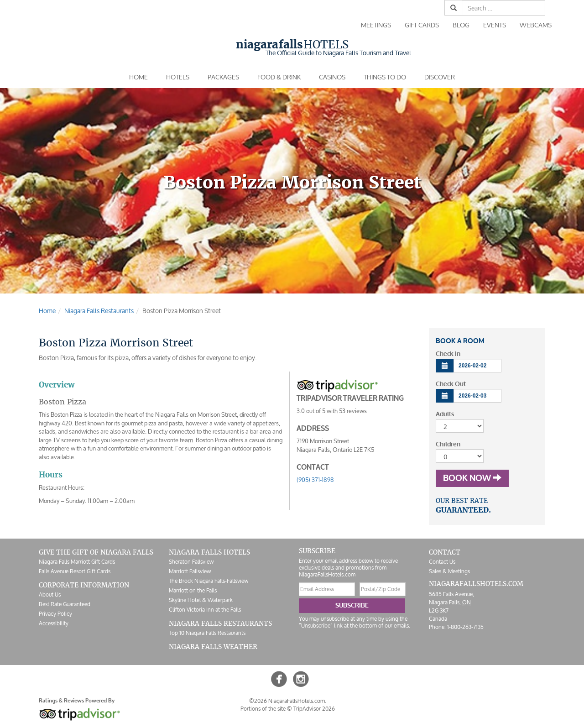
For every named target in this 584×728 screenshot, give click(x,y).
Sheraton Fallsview (191, 562)
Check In (448, 354)
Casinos (332, 77)
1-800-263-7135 (465, 627)
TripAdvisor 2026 (314, 709)
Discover (440, 77)
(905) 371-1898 (315, 480)
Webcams (536, 25)
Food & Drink (279, 77)
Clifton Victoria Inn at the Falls (205, 610)
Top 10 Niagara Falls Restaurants (207, 633)
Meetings (376, 25)
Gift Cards (422, 25)
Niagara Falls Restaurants (220, 623)
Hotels (292, 45)
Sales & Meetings (449, 571)
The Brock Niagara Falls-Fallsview (209, 581)
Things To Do (385, 77)
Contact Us (442, 562)
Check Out (451, 384)
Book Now (472, 478)
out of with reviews (332, 411)
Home (138, 77)
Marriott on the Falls (193, 590)
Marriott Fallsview (190, 571)
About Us (50, 594)
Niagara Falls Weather (213, 647)
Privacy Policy (55, 614)
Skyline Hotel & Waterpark (201, 600)
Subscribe (352, 605)
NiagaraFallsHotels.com (476, 584)
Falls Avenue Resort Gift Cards (75, 571)
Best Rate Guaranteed (65, 604)
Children (448, 444)
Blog (461, 25)
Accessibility (54, 623)
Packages (223, 77)
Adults (445, 414)
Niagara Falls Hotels (209, 552)
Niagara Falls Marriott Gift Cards (77, 562)
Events (495, 25)
